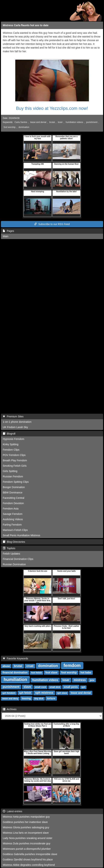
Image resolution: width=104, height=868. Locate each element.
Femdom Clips (11, 450)
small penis (71, 687)
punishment (92, 122)
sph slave (62, 693)
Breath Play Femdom (15, 460)
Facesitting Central (14, 498)
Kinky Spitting (11, 444)
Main (6, 236)
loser (60, 122)
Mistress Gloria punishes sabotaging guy (26, 827)
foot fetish (36, 673)
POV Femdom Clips (14, 455)
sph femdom (9, 693)
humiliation (15, 679)
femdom (72, 665)
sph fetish (25, 693)
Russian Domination (14, 564)
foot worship (10, 127)
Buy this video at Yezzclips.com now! (52, 108)
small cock (40, 687)
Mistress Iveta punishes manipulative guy (26, 817)
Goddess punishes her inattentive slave (25, 822)
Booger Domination (14, 487)
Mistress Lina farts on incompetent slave (26, 833)
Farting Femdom (12, 525)
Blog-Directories (14, 542)
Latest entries (13, 811)
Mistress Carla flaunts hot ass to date (26, 25)
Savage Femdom (13, 514)
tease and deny (10, 699)
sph (83, 687)
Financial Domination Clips (18, 559)
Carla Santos (21, 122)
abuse (6, 666)
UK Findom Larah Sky (15, 427)
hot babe (86, 673)
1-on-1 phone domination (17, 422)
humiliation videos (74, 122)
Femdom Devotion (13, 503)
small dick (55, 687)
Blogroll (9, 434)
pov (92, 680)
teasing (26, 698)
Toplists (9, 548)
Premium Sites (13, 416)
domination (24, 127)
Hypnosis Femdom (14, 439)
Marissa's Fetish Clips (15, 530)
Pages (8, 231)
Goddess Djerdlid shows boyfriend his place (28, 860)
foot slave (51, 673)
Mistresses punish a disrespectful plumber (27, 849)
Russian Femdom (13, 476)
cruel (30, 666)
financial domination (15, 673)
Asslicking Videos (13, 519)
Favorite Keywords (15, 658)
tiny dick (39, 699)
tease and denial (38, 122)
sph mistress (44, 693)
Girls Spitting (10, 471)
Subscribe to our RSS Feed (52, 224)
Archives (10, 709)
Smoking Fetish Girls (15, 466)
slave (27, 687)
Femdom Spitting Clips (16, 482)
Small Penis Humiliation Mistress (21, 535)
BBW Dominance (13, 493)
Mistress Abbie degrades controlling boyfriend (29, 865)
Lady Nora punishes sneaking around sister (28, 838)
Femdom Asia (11, 509)
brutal (52, 122)
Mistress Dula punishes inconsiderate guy (27, 843)
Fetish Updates (11, 554)
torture (51, 698)
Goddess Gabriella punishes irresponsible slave (30, 854)
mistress (80, 680)
